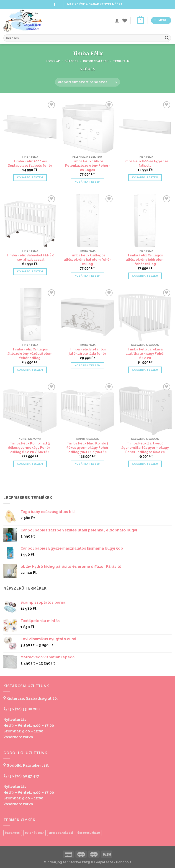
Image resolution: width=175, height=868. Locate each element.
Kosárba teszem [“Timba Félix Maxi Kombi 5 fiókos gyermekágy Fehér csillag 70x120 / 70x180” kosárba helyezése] (88, 464)
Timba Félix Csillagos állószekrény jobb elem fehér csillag (145, 259)
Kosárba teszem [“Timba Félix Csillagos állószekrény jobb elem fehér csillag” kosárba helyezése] (145, 276)
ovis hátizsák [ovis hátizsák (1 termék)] (35, 833)
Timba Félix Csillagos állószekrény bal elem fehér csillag (87, 259)
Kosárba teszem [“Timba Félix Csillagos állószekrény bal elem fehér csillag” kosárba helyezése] (88, 276)
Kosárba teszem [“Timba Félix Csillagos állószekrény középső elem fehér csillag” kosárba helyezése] (30, 370)
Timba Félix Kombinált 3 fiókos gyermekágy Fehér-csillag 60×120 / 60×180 (30, 447)
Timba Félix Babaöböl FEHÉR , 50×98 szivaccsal (30, 257)
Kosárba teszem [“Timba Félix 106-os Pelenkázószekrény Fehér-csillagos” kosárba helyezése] (88, 182)
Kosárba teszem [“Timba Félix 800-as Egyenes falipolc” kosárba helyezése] (145, 177)
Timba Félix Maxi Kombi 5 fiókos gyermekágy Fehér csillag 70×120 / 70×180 (87, 447)
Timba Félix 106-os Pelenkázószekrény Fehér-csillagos (87, 165)
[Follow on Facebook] (54, 5)
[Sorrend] (87, 82)
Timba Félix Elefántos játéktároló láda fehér (87, 351)
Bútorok (72, 61)
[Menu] (161, 21)
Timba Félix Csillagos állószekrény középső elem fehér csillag (30, 353)
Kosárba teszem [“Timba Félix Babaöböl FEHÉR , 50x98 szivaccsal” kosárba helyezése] (30, 271)
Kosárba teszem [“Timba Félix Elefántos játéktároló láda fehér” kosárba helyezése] (88, 365)
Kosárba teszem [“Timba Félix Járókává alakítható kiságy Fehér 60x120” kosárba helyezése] (145, 370)
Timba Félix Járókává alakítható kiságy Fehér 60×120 (145, 353)
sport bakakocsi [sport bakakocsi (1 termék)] (61, 833)
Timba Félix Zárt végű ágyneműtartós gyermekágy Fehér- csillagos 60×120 (145, 447)
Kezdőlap (53, 61)
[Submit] (167, 38)
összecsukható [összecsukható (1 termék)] (89, 833)
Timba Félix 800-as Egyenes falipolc (145, 163)
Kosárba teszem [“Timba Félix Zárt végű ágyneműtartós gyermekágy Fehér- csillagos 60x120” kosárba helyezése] (145, 464)
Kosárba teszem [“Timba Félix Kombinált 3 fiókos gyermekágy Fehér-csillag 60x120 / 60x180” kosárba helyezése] (30, 464)
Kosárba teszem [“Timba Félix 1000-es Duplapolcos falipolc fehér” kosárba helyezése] (30, 177)
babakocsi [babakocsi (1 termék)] (13, 833)
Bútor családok (96, 61)
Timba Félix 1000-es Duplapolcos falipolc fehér (30, 163)
